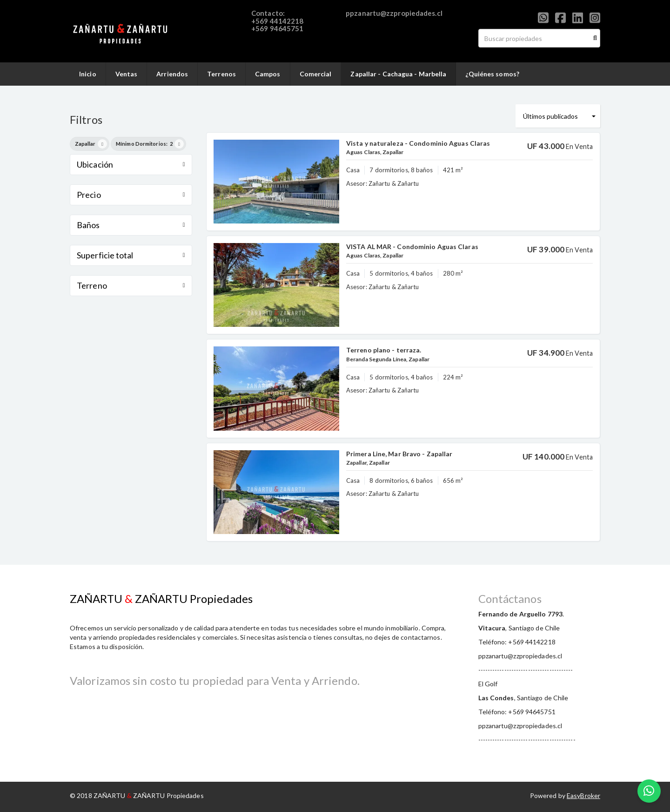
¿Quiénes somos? (492, 74)
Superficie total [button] (131, 255)
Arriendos (172, 74)
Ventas (127, 74)
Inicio (88, 74)
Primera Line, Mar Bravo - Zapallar (399, 454)
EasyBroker (583, 795)
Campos (268, 74)
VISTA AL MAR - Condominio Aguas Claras (412, 247)
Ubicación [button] (131, 164)
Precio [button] (131, 195)
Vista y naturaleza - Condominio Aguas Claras (418, 143)
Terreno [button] (131, 285)
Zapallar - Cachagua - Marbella (398, 74)
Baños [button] (131, 225)
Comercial (316, 74)
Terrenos (221, 74)
